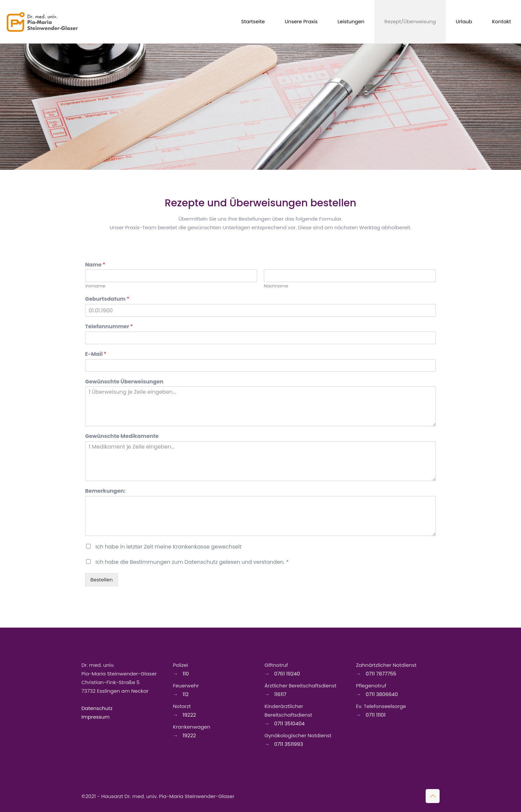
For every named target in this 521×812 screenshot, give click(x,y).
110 (185, 674)
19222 (189, 715)
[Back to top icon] (433, 796)
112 (185, 694)
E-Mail (96, 354)
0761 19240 (286, 674)
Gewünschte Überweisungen (124, 382)
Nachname (276, 286)
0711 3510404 (289, 723)
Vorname (95, 286)
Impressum (96, 717)
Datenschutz (97, 708)
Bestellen (102, 580)
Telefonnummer (109, 327)
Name (95, 265)
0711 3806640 (381, 694)
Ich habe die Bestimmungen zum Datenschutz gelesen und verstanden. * (192, 562)
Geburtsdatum (107, 299)
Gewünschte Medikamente (122, 436)
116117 (280, 694)
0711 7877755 (380, 674)
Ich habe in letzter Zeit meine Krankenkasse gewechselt (168, 547)
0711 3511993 (288, 744)
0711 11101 (375, 715)
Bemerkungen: (105, 491)
